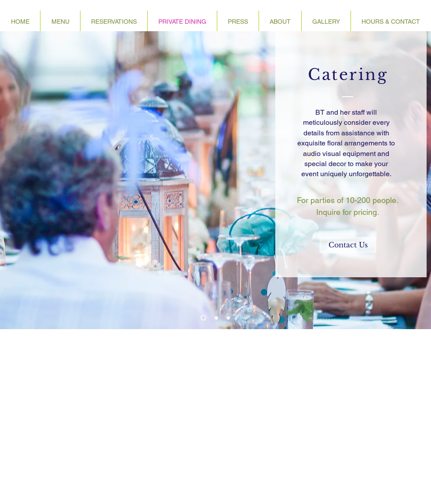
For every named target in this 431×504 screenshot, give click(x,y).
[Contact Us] (348, 245)
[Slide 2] (216, 318)
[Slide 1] (203, 318)
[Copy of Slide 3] (228, 318)
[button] (280, 22)
